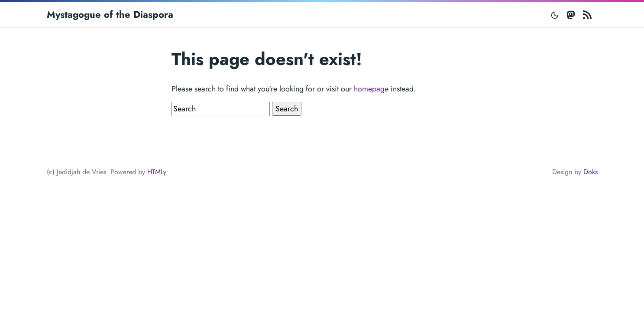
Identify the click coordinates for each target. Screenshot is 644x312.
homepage (371, 89)
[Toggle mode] (555, 15)
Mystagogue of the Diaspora (110, 14)
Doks (591, 172)
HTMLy (157, 172)
